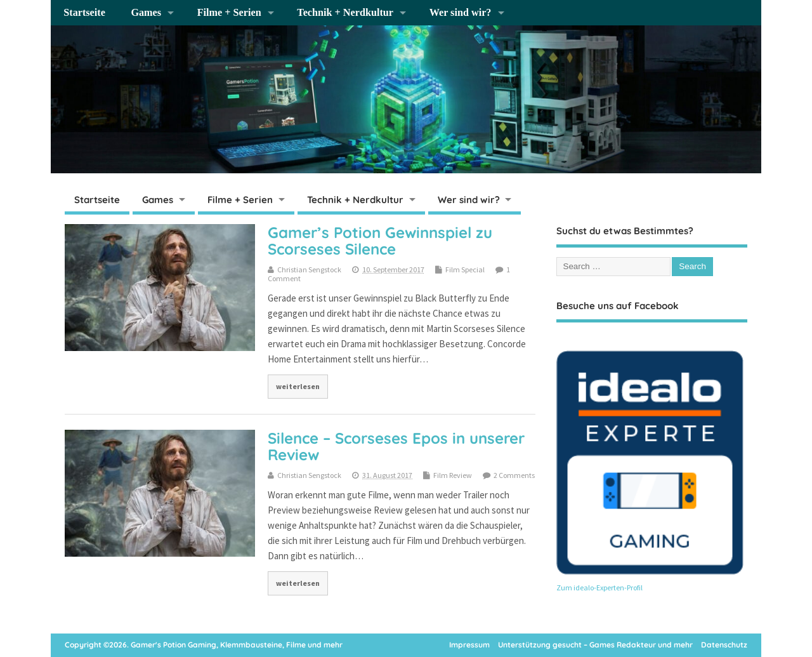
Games (146, 13)
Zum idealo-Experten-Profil (599, 587)
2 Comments (514, 475)
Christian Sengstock (309, 269)
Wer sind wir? (461, 13)
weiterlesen (298, 386)
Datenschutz (724, 645)
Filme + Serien (229, 13)
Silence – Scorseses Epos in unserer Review (396, 446)
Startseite (84, 13)
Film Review (453, 475)
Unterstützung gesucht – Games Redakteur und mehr (595, 645)
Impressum (469, 645)
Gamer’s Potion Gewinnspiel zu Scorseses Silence (380, 241)
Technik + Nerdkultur (345, 13)
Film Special (465, 269)
